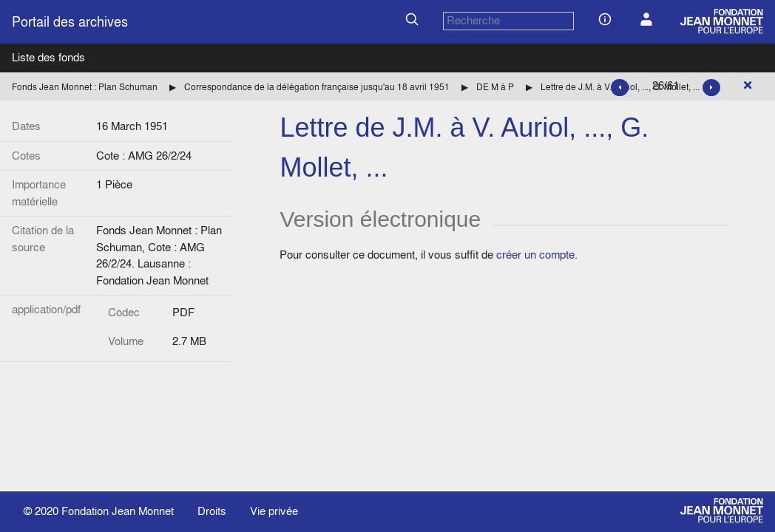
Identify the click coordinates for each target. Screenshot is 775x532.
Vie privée (274, 511)
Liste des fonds (48, 57)
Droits (212, 511)
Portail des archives (70, 22)
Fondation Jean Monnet (118, 511)
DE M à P (495, 87)
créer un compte (535, 255)
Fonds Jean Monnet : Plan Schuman (85, 87)
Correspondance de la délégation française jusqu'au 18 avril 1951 (317, 87)
